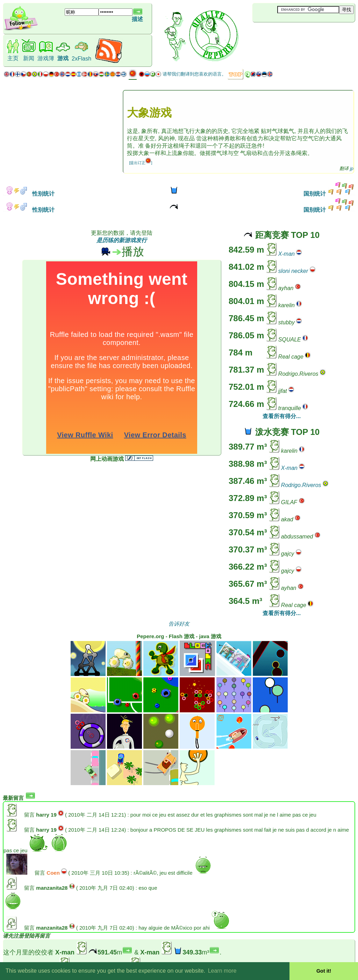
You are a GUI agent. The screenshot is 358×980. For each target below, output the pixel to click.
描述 (137, 19)
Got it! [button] (324, 971)
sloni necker (293, 271)
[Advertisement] (294, 34)
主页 (13, 58)
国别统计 (329, 194)
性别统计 (29, 194)
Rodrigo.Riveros (301, 485)
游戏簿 (46, 58)
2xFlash (81, 59)
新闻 (29, 58)
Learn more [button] (222, 971)
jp (352, 168)
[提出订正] (141, 163)
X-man (287, 254)
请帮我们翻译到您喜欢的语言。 (194, 74)
